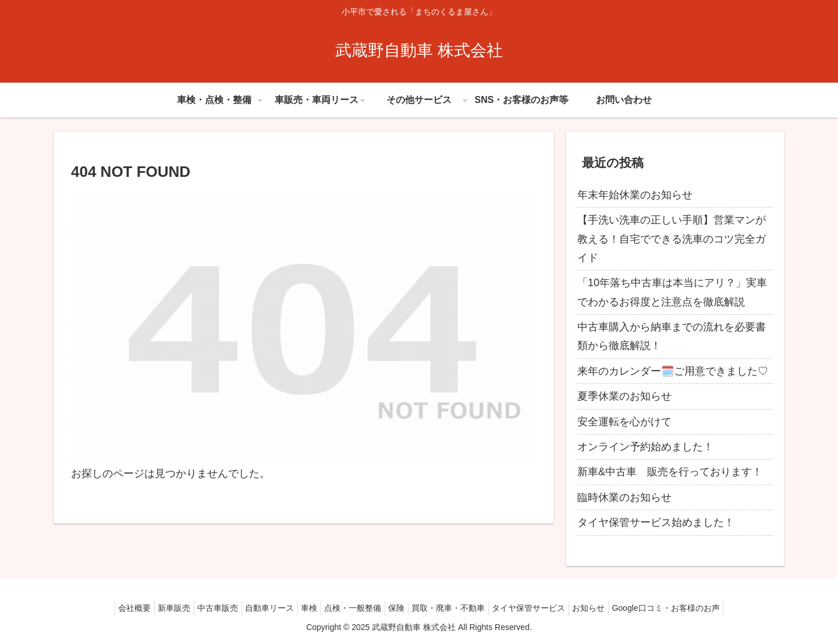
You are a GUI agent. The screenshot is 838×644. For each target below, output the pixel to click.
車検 (304, 608)
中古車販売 (202, 608)
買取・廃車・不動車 (459, 608)
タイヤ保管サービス (544, 608)
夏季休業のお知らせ (624, 396)
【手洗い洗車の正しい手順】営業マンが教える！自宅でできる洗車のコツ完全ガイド (672, 239)
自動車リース (259, 608)
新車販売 (153, 608)
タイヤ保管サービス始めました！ (656, 522)
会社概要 (108, 608)
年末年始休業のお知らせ (635, 195)
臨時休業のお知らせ (624, 497)
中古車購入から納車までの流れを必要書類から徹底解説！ (672, 336)
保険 (402, 608)
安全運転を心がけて (624, 422)
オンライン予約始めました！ (645, 447)
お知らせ (609, 608)
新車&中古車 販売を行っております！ (670, 472)
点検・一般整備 (353, 608)
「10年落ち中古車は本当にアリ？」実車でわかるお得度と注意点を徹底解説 (672, 292)
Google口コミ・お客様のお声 (692, 608)
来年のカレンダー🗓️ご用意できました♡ (673, 371)
